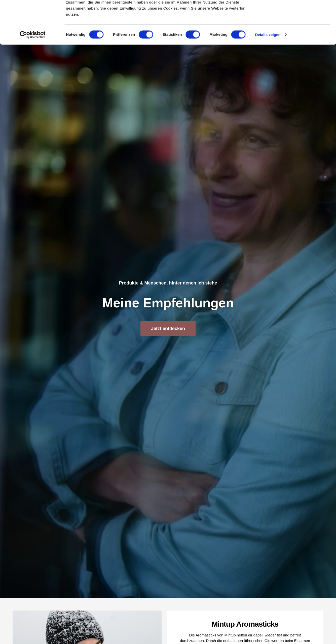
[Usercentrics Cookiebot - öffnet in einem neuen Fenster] (33, 75)
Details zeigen (268, 75)
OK (294, 13)
